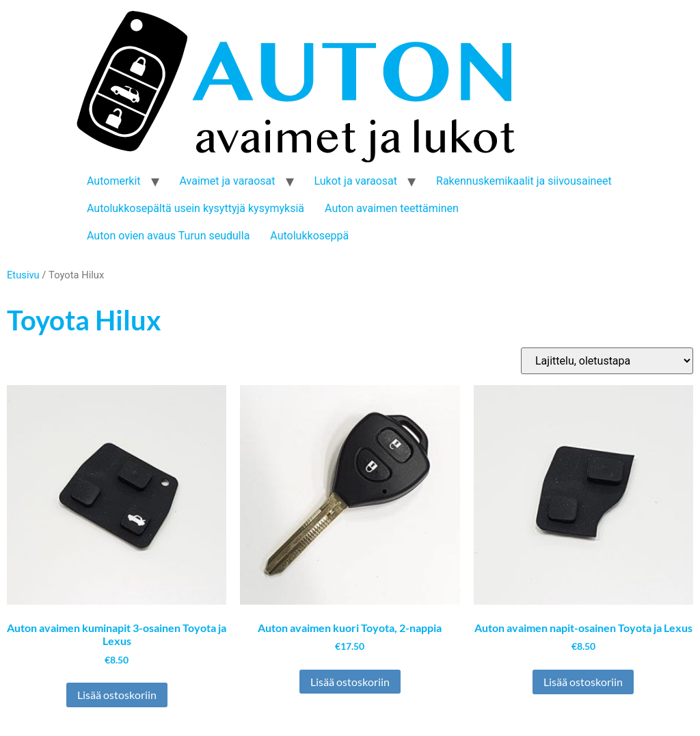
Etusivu (23, 275)
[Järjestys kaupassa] (607, 361)
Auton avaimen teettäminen (392, 208)
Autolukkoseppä (309, 236)
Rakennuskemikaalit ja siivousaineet (524, 181)
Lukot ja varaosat (356, 181)
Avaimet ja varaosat (228, 181)
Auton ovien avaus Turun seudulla (168, 236)
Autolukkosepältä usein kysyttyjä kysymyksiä (196, 208)
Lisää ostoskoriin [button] (117, 695)
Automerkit (114, 181)
